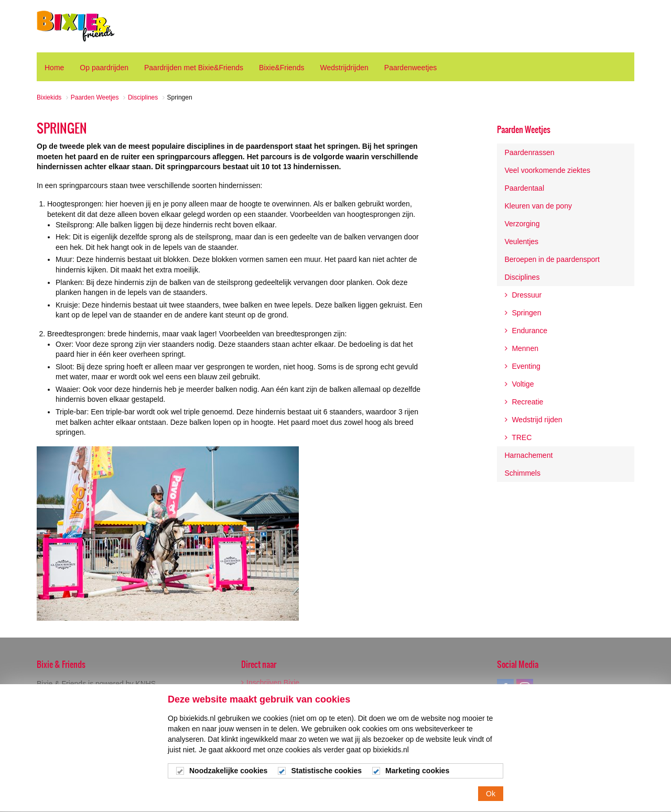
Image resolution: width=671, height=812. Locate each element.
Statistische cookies (326, 778)
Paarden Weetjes (524, 129)
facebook (505, 687)
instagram (525, 687)
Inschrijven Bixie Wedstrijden (270, 686)
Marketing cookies (417, 778)
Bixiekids (75, 26)
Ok (491, 800)
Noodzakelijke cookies (228, 778)
